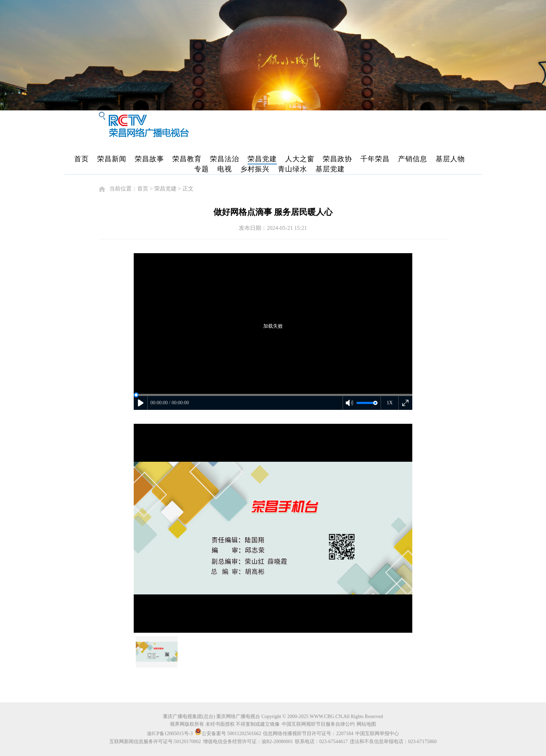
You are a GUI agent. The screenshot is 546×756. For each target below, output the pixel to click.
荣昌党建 (262, 159)
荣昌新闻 (112, 159)
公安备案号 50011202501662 (228, 734)
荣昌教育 (187, 159)
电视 (225, 169)
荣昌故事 (149, 159)
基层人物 (450, 159)
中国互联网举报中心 (377, 734)
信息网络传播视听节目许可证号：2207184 (308, 734)
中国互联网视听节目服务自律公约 (318, 724)
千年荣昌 (375, 159)
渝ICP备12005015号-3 (170, 734)
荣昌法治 (225, 159)
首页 (81, 159)
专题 (202, 169)
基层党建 (330, 169)
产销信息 (413, 159)
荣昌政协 (337, 159)
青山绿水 (292, 169)
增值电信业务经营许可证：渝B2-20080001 (248, 742)
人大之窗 (300, 159)
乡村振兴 (255, 169)
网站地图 (366, 724)
